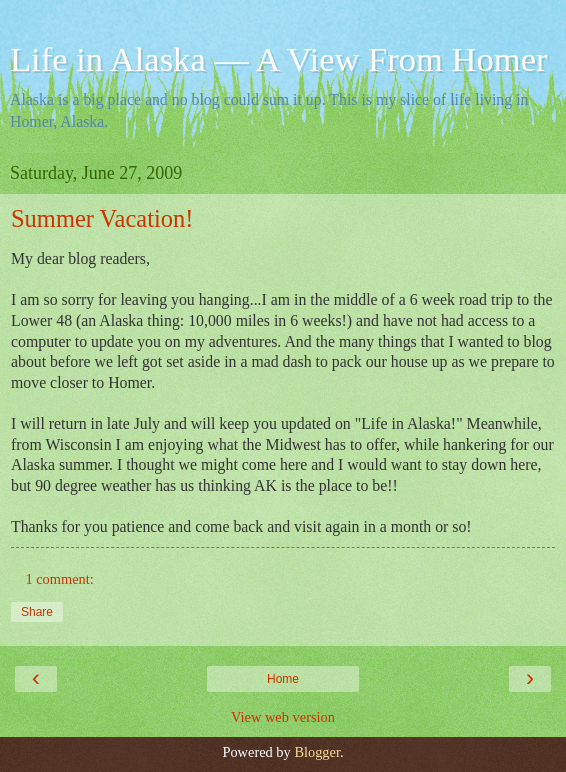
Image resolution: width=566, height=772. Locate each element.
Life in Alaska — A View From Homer (279, 59)
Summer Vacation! (102, 218)
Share (37, 612)
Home (283, 679)
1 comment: (59, 579)
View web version (283, 717)
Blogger (317, 752)
